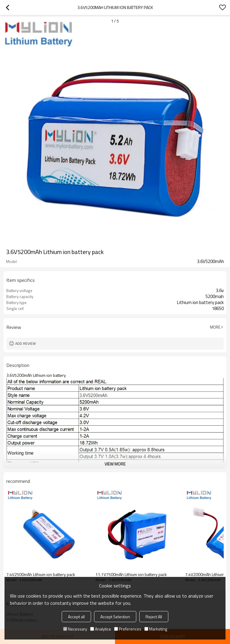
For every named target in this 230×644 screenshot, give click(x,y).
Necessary (75, 629)
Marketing (156, 629)
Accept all (76, 617)
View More (115, 464)
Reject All (154, 617)
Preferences (128, 629)
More (215, 327)
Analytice (101, 629)
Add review (26, 343)
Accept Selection (115, 617)
